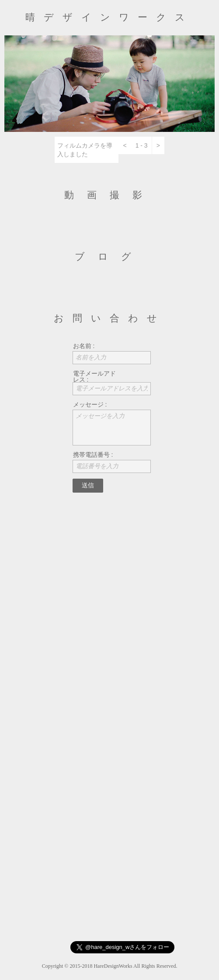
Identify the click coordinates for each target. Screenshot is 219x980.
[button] (125, 145)
